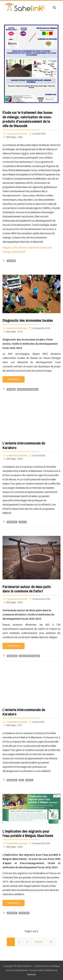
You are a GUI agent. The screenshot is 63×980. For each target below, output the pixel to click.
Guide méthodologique (28, 389)
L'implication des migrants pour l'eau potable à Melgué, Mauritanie (28, 833)
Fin (51, 942)
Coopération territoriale (17, 134)
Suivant (39, 942)
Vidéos (23, 522)
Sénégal (11, 261)
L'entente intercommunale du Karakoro (24, 445)
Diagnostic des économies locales (28, 320)
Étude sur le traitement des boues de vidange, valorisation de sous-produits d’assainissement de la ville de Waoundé (28, 119)
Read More (14, 379)
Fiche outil (24, 913)
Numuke (32, 975)
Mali (21, 780)
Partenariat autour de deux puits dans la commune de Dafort (27, 589)
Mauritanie (12, 522)
